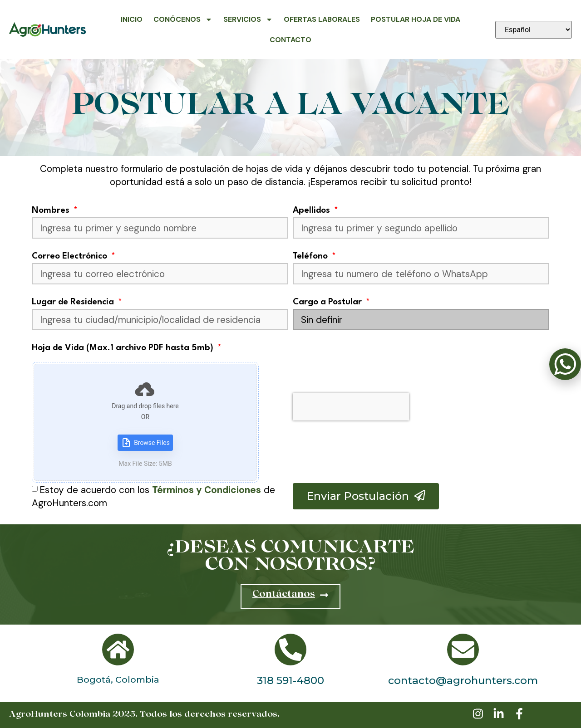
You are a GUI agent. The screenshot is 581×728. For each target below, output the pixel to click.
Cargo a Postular (328, 302)
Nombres (52, 210)
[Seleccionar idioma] (534, 30)
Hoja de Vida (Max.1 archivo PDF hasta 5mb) (124, 348)
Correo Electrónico (71, 256)
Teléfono (311, 256)
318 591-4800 (290, 680)
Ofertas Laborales (322, 19)
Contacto (290, 40)
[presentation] (351, 407)
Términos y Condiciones (207, 490)
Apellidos (313, 210)
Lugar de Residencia (74, 302)
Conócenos (183, 20)
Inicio (132, 19)
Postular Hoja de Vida (416, 19)
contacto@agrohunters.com (463, 680)
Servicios (248, 20)
